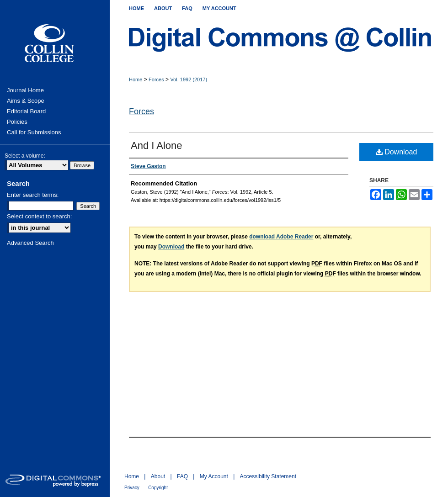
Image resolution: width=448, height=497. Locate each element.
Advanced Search (30, 243)
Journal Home (25, 90)
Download (397, 152)
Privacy (132, 488)
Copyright (158, 488)
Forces (156, 79)
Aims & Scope (26, 101)
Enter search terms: (33, 195)
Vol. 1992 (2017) (189, 79)
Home (136, 79)
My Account (214, 476)
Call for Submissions (34, 132)
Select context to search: (39, 216)
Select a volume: (25, 156)
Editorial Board (26, 111)
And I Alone (157, 145)
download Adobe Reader (281, 237)
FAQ (182, 476)
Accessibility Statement (268, 476)
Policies (17, 122)
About (158, 476)
